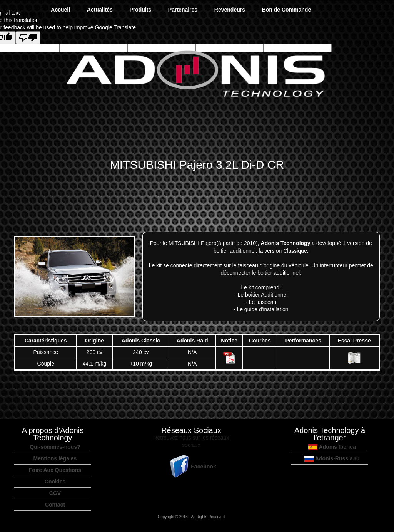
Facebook (191, 467)
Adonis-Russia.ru (332, 459)
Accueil (60, 10)
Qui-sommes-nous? (55, 447)
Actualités (100, 10)
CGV (55, 493)
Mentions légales (55, 458)
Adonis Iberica (332, 447)
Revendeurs (230, 10)
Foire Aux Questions (55, 470)
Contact (55, 505)
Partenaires (183, 10)
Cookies (55, 482)
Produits (140, 10)
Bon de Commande (287, 10)
